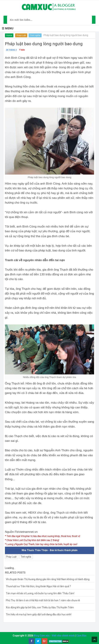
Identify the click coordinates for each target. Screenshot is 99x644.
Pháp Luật (21, 35)
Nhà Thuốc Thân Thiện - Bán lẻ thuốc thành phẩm (50, 550)
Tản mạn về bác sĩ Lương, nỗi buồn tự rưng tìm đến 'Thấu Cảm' (40, 593)
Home (9, 35)
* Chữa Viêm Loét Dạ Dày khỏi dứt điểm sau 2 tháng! (34, 540)
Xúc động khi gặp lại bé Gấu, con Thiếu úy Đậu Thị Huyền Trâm (40, 607)
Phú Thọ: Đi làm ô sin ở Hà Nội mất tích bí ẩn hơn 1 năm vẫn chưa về (43, 600)
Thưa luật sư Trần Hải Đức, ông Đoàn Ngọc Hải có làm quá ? (38, 586)
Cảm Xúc (81, 635)
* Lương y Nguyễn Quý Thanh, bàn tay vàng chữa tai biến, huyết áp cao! (44, 544)
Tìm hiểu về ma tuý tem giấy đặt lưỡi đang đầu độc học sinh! (39, 614)
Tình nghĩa (35, 35)
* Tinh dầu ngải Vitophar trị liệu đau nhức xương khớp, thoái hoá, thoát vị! (45, 536)
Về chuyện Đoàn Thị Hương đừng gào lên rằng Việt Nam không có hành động (48, 579)
